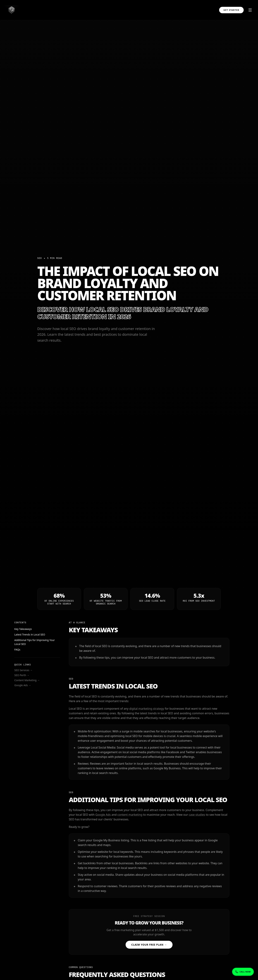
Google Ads (103, 816)
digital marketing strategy (147, 709)
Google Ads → (22, 685)
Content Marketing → (27, 680)
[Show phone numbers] (243, 972)
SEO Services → (23, 670)
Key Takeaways (23, 629)
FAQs (17, 650)
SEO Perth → (22, 675)
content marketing (130, 816)
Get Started (231, 10)
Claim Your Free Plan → (149, 945)
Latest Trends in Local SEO (30, 634)
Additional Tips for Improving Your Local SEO (34, 642)
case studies (197, 816)
